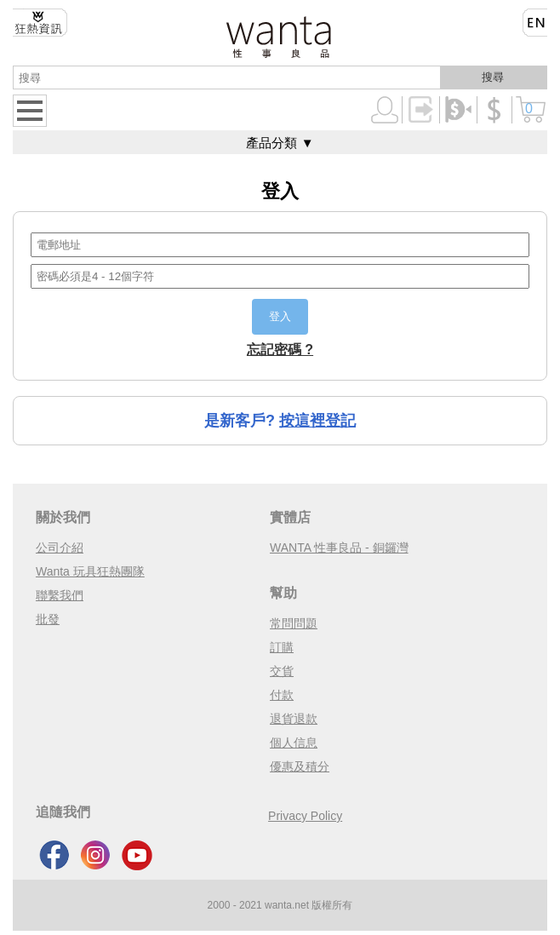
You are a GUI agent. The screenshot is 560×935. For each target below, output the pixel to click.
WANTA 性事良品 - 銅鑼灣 (339, 548)
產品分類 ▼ (280, 143)
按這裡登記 (317, 421)
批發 (48, 619)
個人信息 (294, 743)
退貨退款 (294, 719)
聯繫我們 (60, 595)
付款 (282, 695)
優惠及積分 (300, 766)
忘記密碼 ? (280, 350)
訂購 (282, 647)
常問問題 (294, 623)
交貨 (282, 671)
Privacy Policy (305, 816)
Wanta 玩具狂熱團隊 (90, 571)
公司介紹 (60, 548)
